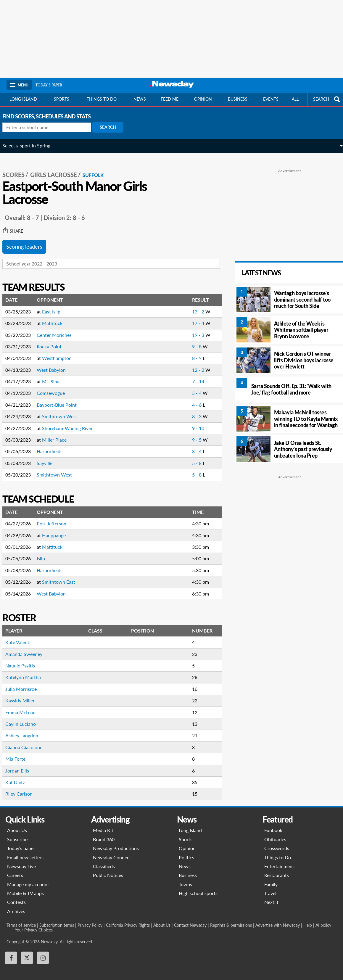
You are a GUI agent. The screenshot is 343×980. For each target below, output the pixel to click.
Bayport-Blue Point (61, 399)
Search (112, 127)
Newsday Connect (112, 851)
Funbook (273, 824)
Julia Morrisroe (25, 683)
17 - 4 (189, 317)
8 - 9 (187, 352)
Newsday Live (21, 860)
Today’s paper (21, 842)
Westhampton (61, 352)
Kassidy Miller (24, 695)
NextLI (271, 896)
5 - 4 (187, 387)
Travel (270, 887)
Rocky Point (53, 341)
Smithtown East (63, 576)
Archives (16, 905)
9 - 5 (187, 434)
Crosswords (277, 842)
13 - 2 (189, 306)
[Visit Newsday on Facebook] (11, 952)
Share (17, 225)
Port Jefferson (56, 518)
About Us (17, 824)
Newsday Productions (116, 842)
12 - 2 (189, 364)
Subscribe (17, 833)
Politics (186, 851)
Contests (16, 896)
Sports (62, 99)
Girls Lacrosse (58, 169)
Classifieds (104, 860)
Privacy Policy (90, 919)
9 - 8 (187, 341)
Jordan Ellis (21, 765)
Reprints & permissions (231, 919)
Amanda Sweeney (28, 648)
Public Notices (108, 869)
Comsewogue (55, 387)
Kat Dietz (19, 776)
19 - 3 (189, 329)
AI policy (323, 919)
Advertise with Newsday (278, 919)
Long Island (23, 99)
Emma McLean (25, 706)
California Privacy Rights (128, 919)
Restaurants (277, 869)
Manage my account (28, 878)
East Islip (55, 306)
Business (238, 99)
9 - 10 (189, 422)
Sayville (49, 457)
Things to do (102, 99)
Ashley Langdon (26, 729)
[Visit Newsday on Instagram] (43, 952)
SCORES (18, 169)
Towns (185, 878)
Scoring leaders (28, 241)
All (295, 99)
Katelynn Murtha (27, 671)
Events (271, 99)
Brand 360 (104, 833)
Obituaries (275, 833)
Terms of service (21, 919)
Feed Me (170, 99)
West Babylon (55, 364)
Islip (45, 553)
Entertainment (279, 860)
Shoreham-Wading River (71, 422)
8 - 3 (187, 410)
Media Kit (103, 824)
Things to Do (278, 851)
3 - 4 (187, 446)
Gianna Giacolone (28, 741)
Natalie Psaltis (24, 660)
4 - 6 (187, 399)
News (140, 99)
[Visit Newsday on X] (27, 952)
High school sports (198, 887)
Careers (15, 869)
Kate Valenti (22, 636)
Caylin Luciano (25, 718)
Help (308, 919)
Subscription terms (57, 919)
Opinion (203, 99)
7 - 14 (189, 375)
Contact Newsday (190, 919)
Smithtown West (64, 410)
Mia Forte (20, 753)
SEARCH (327, 99)
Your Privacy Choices (33, 924)
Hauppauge (58, 529)
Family (271, 878)
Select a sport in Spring (30, 145)
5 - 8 (187, 457)
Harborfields (54, 446)
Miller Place (58, 434)
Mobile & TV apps (25, 887)
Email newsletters (25, 851)
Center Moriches (58, 329)
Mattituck (56, 317)
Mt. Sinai (55, 375)
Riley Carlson (23, 788)
